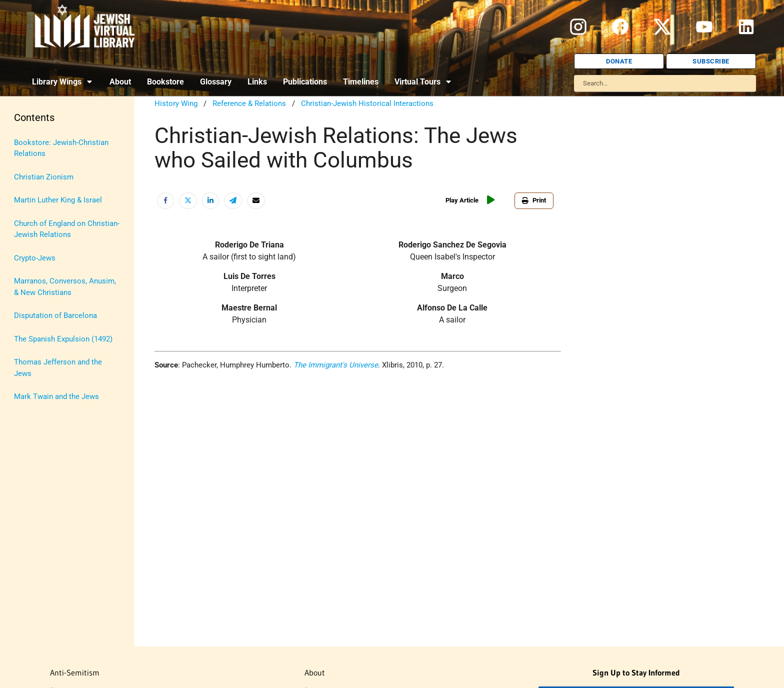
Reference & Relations (249, 103)
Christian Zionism (44, 177)
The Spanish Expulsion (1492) (63, 339)
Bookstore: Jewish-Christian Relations (61, 148)
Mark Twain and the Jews (56, 396)
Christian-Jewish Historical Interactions (367, 103)
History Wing (176, 103)
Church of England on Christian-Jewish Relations (67, 229)
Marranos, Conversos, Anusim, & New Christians (65, 287)
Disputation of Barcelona (55, 315)
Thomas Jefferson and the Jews (58, 368)
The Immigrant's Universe (336, 365)
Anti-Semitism (75, 672)
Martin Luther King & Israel (58, 200)
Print (534, 200)
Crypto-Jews (35, 258)
